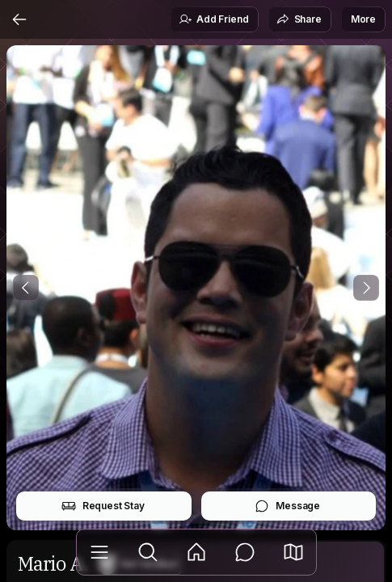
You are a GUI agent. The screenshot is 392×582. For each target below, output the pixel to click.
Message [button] (287, 506)
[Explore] (148, 552)
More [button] (363, 19)
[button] (293, 552)
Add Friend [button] (213, 19)
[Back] (19, 19)
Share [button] (299, 19)
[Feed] (196, 552)
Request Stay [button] (103, 506)
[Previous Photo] (26, 288)
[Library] (99, 552)
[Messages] (245, 552)
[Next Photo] (366, 288)
